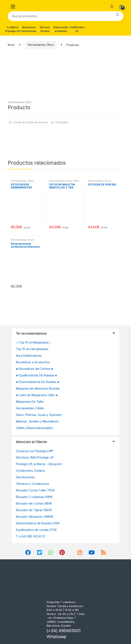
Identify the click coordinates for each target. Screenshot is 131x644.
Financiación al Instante (61, 29)
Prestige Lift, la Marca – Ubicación (39, 464)
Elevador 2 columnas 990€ (34, 497)
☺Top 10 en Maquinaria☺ (34, 342)
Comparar (62, 122)
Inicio (11, 45)
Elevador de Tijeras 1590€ (34, 510)
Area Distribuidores (29, 356)
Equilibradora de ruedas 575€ (36, 530)
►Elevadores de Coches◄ (35, 369)
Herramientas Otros (41, 45)
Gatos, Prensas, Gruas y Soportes (39, 415)
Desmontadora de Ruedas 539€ (38, 523)
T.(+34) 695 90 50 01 (30, 536)
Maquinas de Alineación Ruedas (38, 388)
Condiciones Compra (30, 471)
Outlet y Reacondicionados (34, 428)
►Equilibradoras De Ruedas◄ (37, 375)
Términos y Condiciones (32, 484)
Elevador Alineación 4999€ (35, 517)
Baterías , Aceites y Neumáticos (37, 421)
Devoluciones (25, 477)
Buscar (117, 16)
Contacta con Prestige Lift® (34, 451)
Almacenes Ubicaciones (29, 29)
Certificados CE (77, 29)
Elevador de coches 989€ (34, 503)
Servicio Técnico (45, 29)
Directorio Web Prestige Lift (35, 457)
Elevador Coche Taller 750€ (35, 490)
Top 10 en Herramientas (32, 349)
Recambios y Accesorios (33, 362)
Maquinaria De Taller (30, 402)
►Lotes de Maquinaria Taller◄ (37, 395)
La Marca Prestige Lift (12, 29)
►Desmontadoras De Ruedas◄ (38, 382)
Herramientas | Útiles (30, 408)
